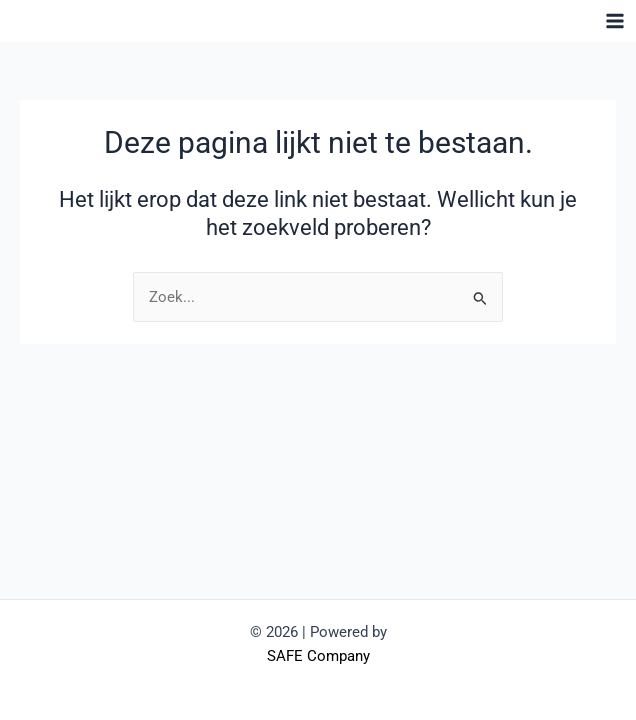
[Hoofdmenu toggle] (615, 21)
